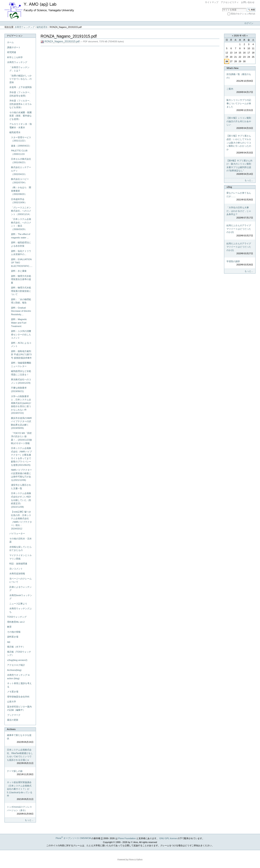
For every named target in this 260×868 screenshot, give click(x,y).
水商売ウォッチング (25, 27)
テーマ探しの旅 (20, 773)
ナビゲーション (15, 36)
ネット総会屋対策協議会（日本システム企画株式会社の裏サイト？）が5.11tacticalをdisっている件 (20, 791)
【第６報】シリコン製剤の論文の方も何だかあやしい (240, 123)
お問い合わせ (248, 2)
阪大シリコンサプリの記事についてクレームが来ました (240, 105)
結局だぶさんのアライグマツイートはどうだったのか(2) (240, 231)
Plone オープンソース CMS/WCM (73, 838)
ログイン (249, 23)
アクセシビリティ (230, 2)
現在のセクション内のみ (243, 14)
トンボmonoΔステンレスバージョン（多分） (20, 810)
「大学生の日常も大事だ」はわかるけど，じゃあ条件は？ (240, 213)
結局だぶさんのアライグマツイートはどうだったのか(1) (240, 249)
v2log (229, 187)
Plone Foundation (127, 838)
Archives (11, 729)
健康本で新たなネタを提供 (20, 739)
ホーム (10, 42)
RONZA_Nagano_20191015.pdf (60, 42)
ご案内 (240, 91)
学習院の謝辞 (240, 263)
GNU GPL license (168, 838)
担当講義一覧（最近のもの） (240, 78)
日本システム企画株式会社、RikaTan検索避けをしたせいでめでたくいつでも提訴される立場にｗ (20, 757)
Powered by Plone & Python (130, 859)
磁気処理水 (42, 27)
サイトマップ (212, 2)
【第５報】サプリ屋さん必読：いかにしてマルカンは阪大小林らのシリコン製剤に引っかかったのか (240, 144)
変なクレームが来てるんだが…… (240, 197)
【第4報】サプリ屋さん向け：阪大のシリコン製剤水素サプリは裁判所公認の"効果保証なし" (240, 168)
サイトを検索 (222, 8)
